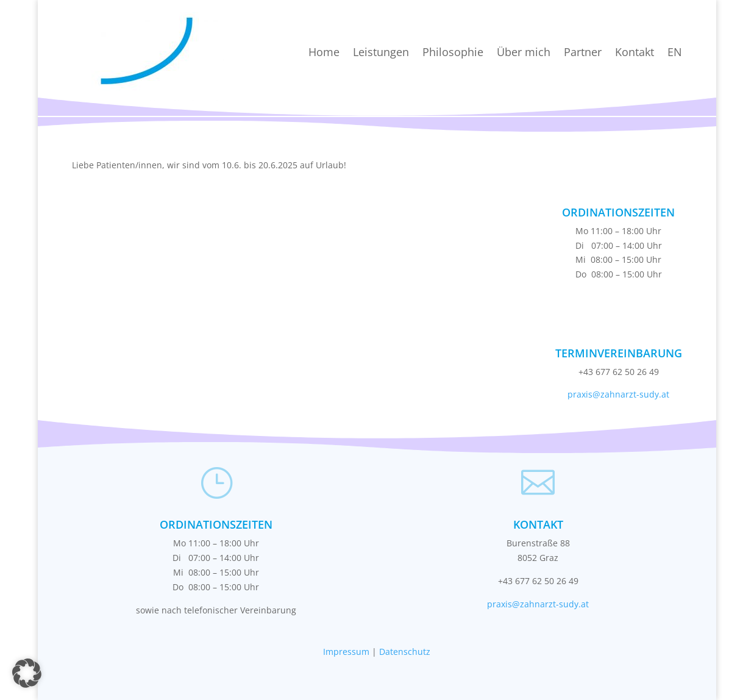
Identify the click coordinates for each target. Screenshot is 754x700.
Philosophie (453, 52)
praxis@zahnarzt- (603, 394)
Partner (583, 52)
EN (675, 52)
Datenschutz (405, 652)
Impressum (346, 652)
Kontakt (635, 52)
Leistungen (381, 52)
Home (324, 52)
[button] (27, 673)
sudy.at (654, 394)
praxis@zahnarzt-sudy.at (538, 604)
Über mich (524, 52)
